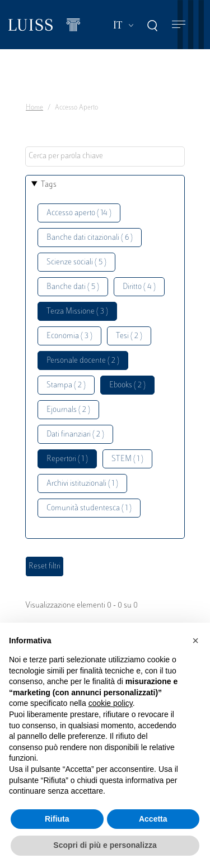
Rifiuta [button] (57, 819)
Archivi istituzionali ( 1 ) (82, 484)
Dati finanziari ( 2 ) (75, 435)
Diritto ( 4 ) (139, 287)
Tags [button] (49, 185)
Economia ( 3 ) (69, 336)
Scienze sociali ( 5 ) (76, 262)
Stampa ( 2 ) (66, 385)
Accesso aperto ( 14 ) (79, 213)
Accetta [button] (153, 819)
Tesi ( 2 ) (129, 336)
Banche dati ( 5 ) (73, 287)
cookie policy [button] (111, 703)
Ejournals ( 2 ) (68, 410)
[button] (195, 641)
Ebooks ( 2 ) (127, 385)
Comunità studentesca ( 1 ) (89, 508)
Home (34, 108)
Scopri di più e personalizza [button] (105, 845)
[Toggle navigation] (179, 25)
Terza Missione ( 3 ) (77, 312)
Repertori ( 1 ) (67, 459)
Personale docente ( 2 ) (83, 361)
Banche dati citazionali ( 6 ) (90, 238)
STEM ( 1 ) (127, 459)
